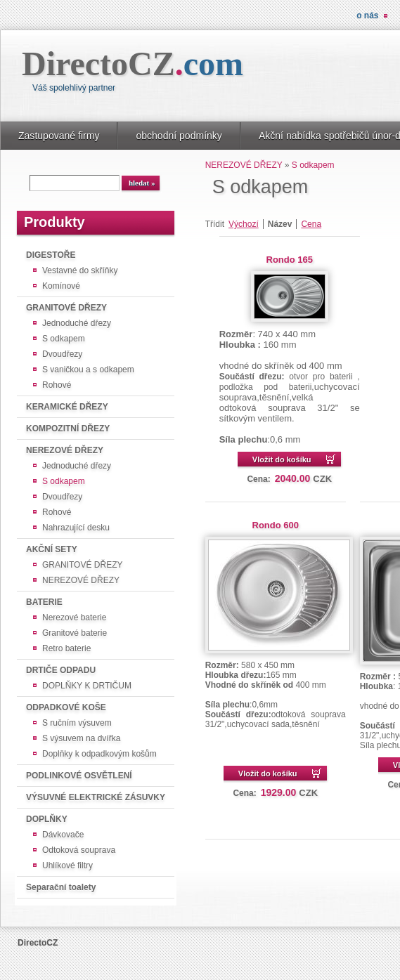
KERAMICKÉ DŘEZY (67, 407)
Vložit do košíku (282, 459)
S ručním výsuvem (77, 723)
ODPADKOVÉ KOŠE (66, 707)
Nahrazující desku (76, 528)
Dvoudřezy (62, 354)
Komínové (61, 286)
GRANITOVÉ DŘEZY (66, 308)
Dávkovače (63, 835)
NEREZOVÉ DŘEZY (65, 450)
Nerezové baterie (74, 618)
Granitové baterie (75, 633)
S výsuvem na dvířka (81, 738)
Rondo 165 (290, 260)
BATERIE (44, 602)
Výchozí (244, 224)
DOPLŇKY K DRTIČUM (87, 686)
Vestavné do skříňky (80, 270)
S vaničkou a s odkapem (88, 370)
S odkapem (64, 339)
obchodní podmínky (179, 136)
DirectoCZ (133, 64)
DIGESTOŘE (51, 255)
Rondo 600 (276, 525)
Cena (311, 224)
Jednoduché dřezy (77, 323)
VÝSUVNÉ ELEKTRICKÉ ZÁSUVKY (96, 797)
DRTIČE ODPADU (61, 670)
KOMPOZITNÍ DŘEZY (68, 429)
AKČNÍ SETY (52, 549)
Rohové (57, 385)
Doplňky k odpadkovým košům (99, 754)
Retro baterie (66, 648)
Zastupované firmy (59, 136)
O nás (367, 15)
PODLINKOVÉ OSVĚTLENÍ (79, 776)
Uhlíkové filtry (67, 865)
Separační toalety (61, 887)
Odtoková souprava (79, 850)
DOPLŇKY (47, 819)
